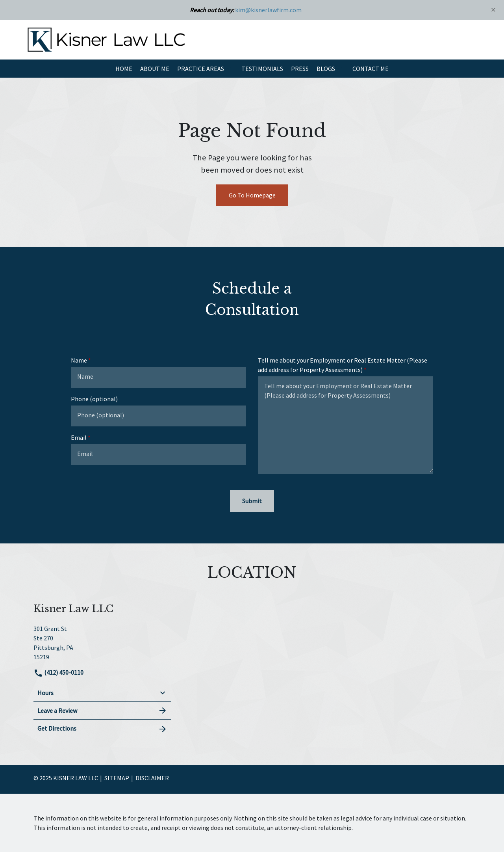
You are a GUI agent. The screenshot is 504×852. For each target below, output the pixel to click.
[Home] (124, 69)
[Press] (300, 69)
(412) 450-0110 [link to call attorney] (58, 672)
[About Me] (155, 69)
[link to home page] (106, 39)
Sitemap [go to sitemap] (117, 778)
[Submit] (252, 501)
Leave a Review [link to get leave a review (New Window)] (102, 711)
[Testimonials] (262, 69)
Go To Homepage (252, 195)
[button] (229, 69)
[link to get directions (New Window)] (102, 642)
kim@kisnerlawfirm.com (268, 10)
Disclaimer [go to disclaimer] (152, 778)
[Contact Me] (371, 69)
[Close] (493, 10)
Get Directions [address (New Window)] (102, 729)
